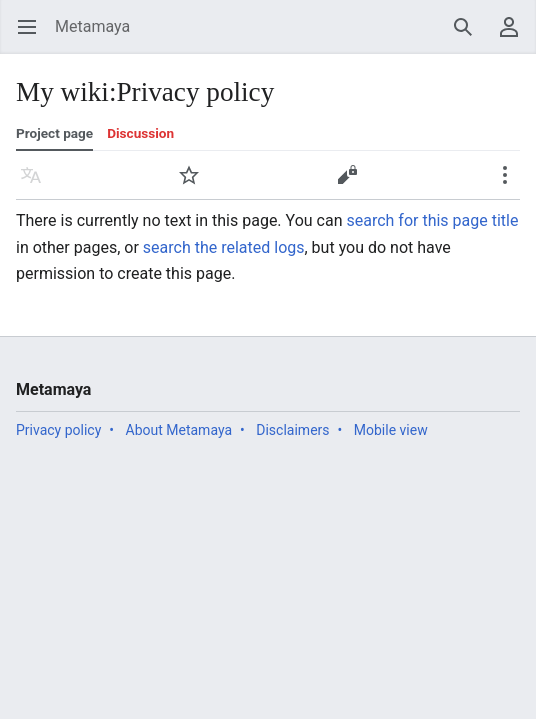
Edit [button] (351, 184)
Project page (54, 133)
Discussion (140, 133)
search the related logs (224, 247)
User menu (515, 36)
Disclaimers (292, 430)
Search (469, 36)
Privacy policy (58, 430)
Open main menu (33, 36)
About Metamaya (179, 430)
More (511, 184)
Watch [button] (195, 184)
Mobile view (391, 430)
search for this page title (432, 220)
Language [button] (37, 184)
